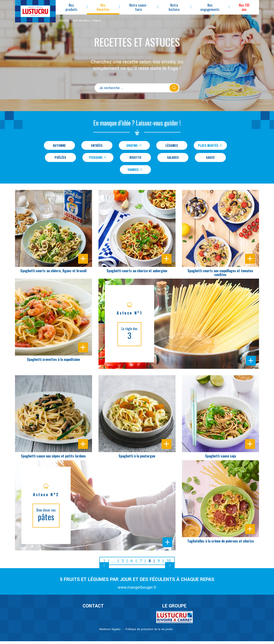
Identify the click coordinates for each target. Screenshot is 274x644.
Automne (57, 146)
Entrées (94, 146)
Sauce (210, 159)
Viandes (136, 172)
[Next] (170, 569)
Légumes (169, 146)
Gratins (132, 146)
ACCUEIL (64, 21)
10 (169, 564)
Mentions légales (110, 632)
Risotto (135, 159)
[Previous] (104, 569)
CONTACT (93, 609)
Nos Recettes (81, 21)
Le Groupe (174, 609)
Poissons (98, 159)
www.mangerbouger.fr (137, 590)
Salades (173, 159)
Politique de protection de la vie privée (149, 632)
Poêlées (60, 159)
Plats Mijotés (210, 146)
